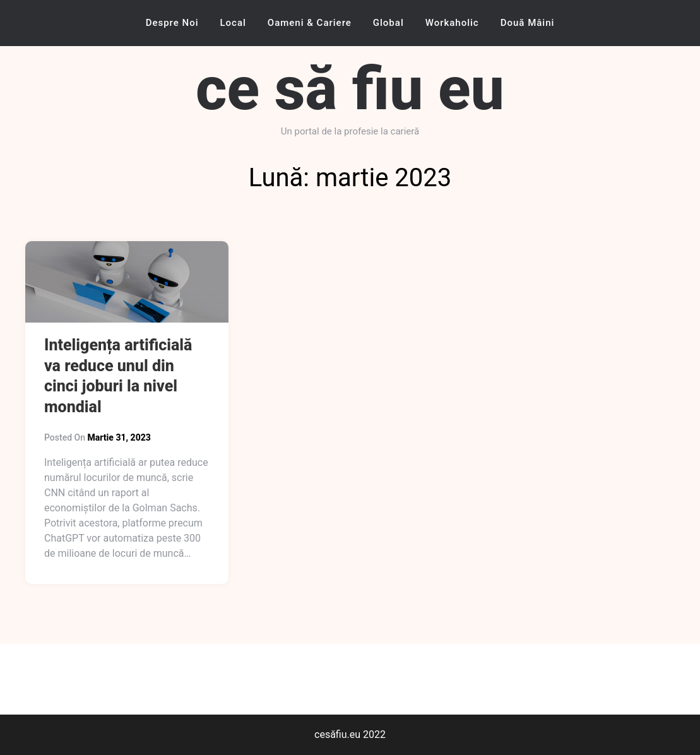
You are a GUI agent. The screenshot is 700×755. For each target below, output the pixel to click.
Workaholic (452, 23)
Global (389, 23)
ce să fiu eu (350, 89)
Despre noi (172, 23)
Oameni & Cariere (310, 23)
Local (233, 23)
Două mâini (528, 23)
